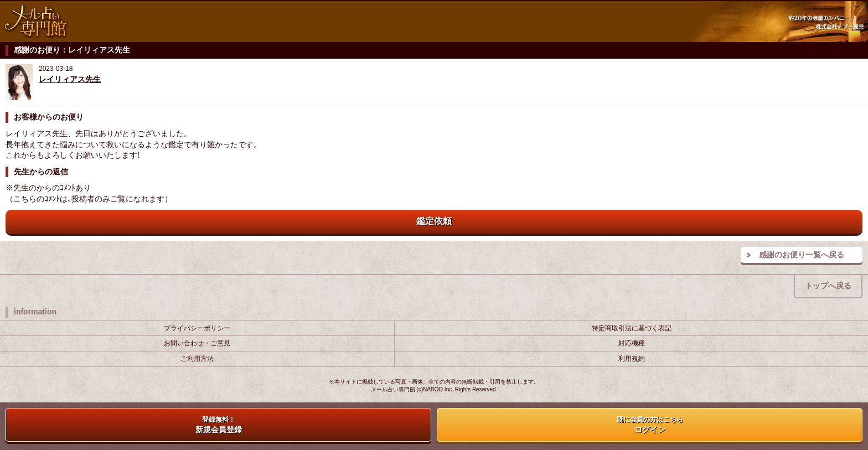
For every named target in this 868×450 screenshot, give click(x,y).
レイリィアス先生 (70, 79)
